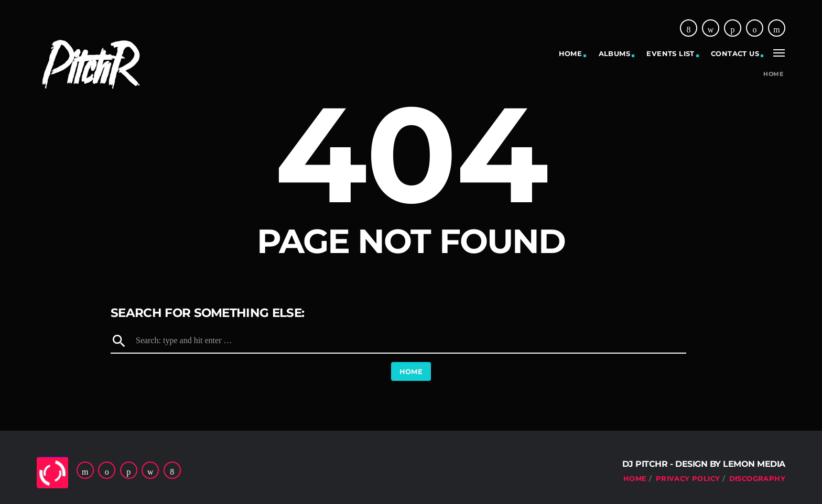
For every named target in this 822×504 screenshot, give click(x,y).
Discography (757, 478)
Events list (670, 53)
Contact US (735, 53)
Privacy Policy (688, 478)
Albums (614, 53)
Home (571, 53)
